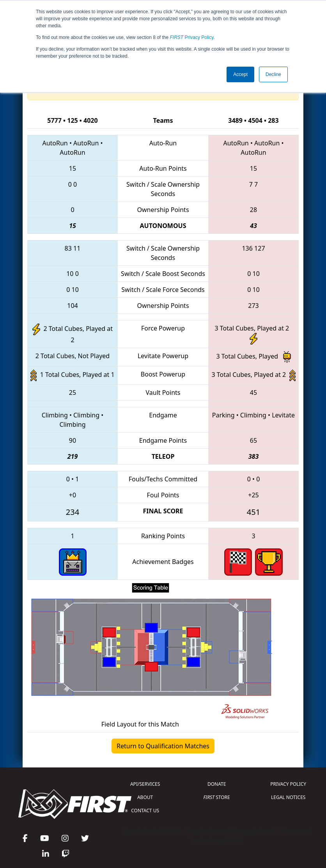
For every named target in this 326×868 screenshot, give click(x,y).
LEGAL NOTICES (288, 797)
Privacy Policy (192, 37)
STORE (217, 797)
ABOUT (145, 797)
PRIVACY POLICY (288, 784)
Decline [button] (273, 74)
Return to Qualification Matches (163, 746)
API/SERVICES (145, 784)
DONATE (217, 784)
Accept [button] (240, 74)
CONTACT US (145, 811)
